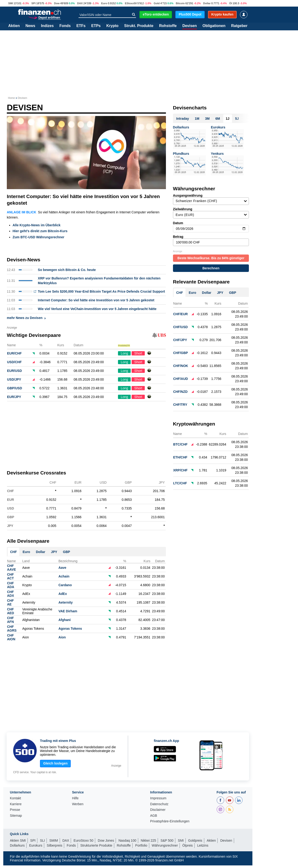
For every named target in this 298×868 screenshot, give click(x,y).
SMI (11, 3)
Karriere (16, 804)
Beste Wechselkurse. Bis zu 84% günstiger (211, 258)
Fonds (65, 26)
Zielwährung (211, 213)
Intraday (183, 119)
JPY (54, 552)
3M (207, 119)
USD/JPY (14, 379)
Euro (104, 3)
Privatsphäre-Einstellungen (170, 821)
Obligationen (214, 26)
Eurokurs (218, 127)
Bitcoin (180, 3)
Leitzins (203, 845)
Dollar (207, 3)
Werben (78, 804)
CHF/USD (180, 327)
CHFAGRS (12, 629)
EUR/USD (14, 371)
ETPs (96, 26)
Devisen (190, 26)
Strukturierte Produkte (96, 845)
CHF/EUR (180, 314)
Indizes (47, 26)
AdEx (63, 594)
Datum (211, 227)
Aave (62, 568)
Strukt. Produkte (139, 26)
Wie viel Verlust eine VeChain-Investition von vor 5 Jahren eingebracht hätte (97, 309)
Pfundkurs (181, 154)
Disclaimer (158, 810)
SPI (33, 3)
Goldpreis (195, 840)
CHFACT (10, 576)
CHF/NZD (180, 392)
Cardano (65, 585)
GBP (67, 552)
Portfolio (141, 845)
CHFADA (11, 585)
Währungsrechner (165, 845)
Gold (157, 3)
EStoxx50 (131, 3)
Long (124, 353)
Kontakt (15, 798)
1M (197, 119)
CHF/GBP (181, 353)
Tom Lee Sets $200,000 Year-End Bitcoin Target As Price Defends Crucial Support (101, 291)
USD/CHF (14, 362)
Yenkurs (217, 154)
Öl (231, 3)
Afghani (65, 620)
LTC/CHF (180, 483)
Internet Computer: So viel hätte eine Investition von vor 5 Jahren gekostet (83, 200)
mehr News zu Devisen (26, 318)
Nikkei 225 (148, 840)
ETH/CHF (180, 457)
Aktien (14, 26)
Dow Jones (106, 840)
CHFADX (11, 594)
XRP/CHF (180, 470)
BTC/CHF (180, 444)
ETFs (81, 26)
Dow (57, 3)
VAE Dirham (68, 611)
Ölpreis (188, 845)
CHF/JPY (180, 340)
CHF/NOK (181, 366)
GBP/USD (15, 388)
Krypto (112, 26)
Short (138, 353)
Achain (64, 576)
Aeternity (66, 602)
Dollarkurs (181, 127)
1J (227, 119)
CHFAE (10, 602)
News (30, 26)
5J (237, 119)
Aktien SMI (18, 840)
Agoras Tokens (70, 629)
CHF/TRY (180, 405)
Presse (15, 810)
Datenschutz (159, 804)
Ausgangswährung (211, 199)
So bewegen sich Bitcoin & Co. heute (67, 270)
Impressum (158, 798)
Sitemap (16, 816)
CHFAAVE (12, 568)
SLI (42, 840)
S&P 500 (167, 840)
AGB (154, 816)
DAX (80, 3)
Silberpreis (55, 845)
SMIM (54, 840)
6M (218, 119)
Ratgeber (239, 26)
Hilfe (75, 798)
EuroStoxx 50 (83, 840)
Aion (62, 637)
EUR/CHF (14, 353)
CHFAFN (10, 620)
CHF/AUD (181, 379)
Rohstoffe (168, 26)
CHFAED (11, 611)
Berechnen (211, 268)
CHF (14, 552)
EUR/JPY (14, 397)
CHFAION (11, 637)
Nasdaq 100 (127, 840)
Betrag (211, 240)
